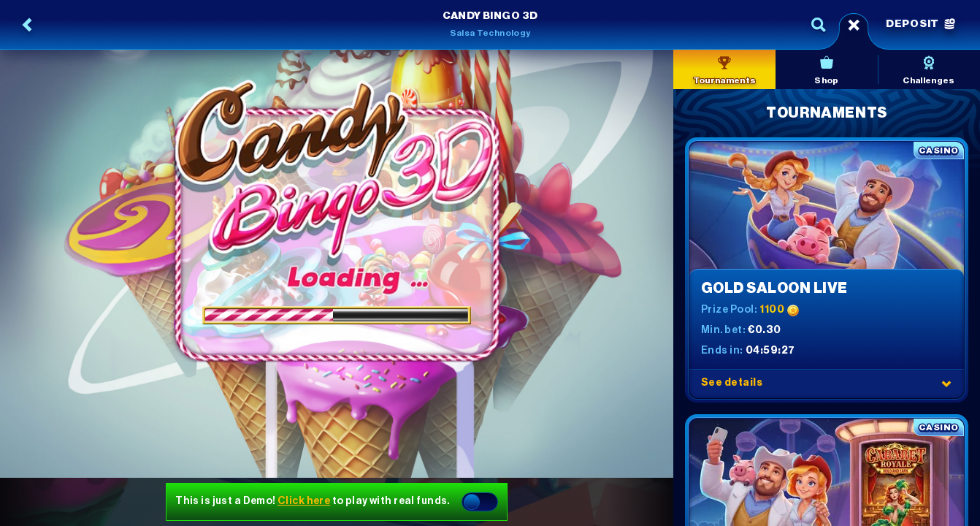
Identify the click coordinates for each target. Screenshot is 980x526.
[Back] (28, 25)
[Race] (854, 25)
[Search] (819, 25)
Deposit (920, 24)
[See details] (946, 384)
